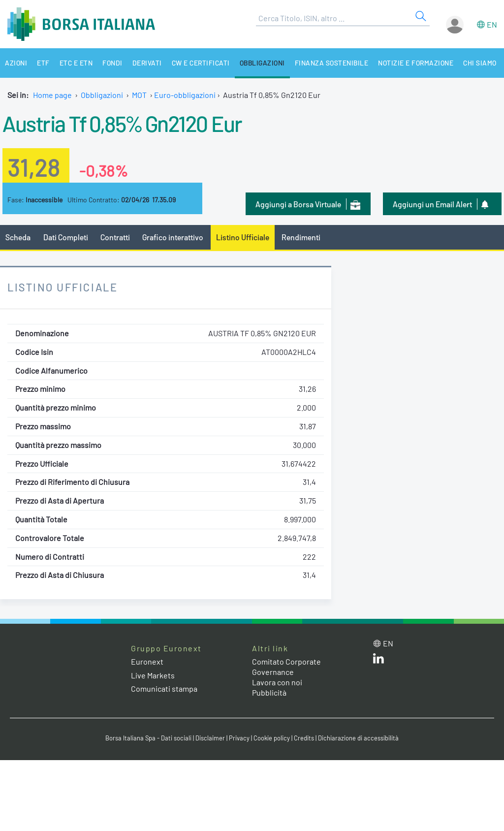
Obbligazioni (262, 63)
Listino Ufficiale (243, 237)
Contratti (115, 237)
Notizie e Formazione (416, 63)
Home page (52, 95)
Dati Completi (66, 237)
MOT (139, 95)
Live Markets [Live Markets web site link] (153, 675)
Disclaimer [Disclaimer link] (210, 738)
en (492, 24)
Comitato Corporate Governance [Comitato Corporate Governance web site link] (286, 667)
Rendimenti (301, 237)
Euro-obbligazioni (185, 95)
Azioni (16, 63)
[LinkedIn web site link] (378, 660)
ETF (43, 63)
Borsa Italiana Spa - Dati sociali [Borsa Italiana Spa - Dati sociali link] (148, 738)
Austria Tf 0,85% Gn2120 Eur (122, 123)
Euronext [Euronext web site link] (147, 661)
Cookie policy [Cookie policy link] (272, 738)
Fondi (112, 63)
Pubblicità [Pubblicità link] (269, 692)
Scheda (18, 237)
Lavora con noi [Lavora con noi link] (277, 682)
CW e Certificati (201, 63)
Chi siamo (480, 63)
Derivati (147, 63)
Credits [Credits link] (304, 738)
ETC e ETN (76, 63)
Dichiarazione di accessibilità (358, 738)
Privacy (239, 738)
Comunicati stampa (164, 688)
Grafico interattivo (173, 237)
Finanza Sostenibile (332, 63)
